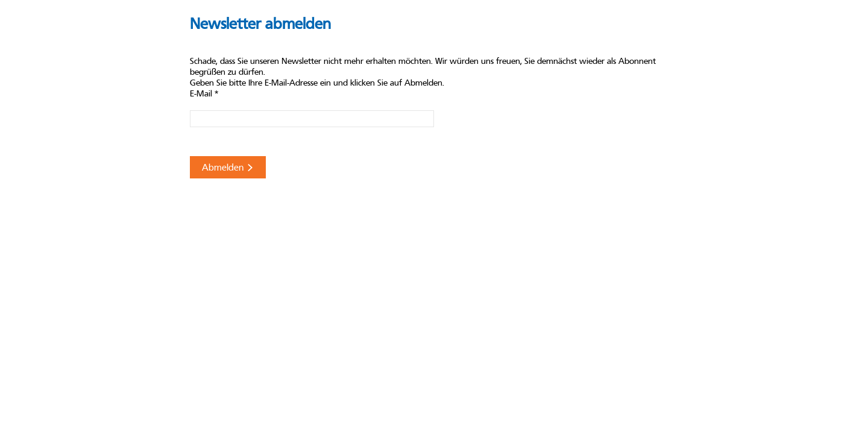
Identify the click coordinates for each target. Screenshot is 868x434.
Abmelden (228, 168)
